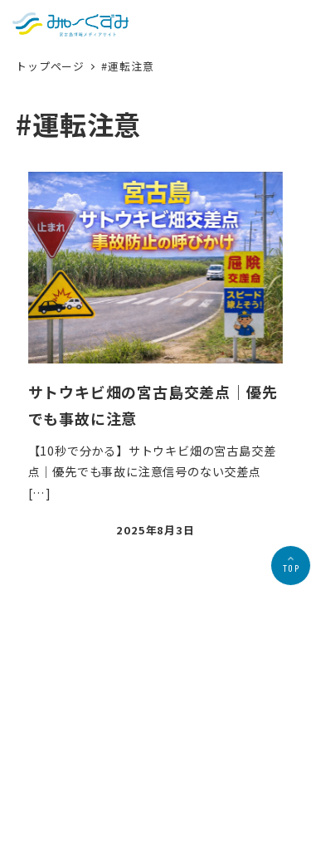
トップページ (52, 66)
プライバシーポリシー (146, 790)
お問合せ (226, 790)
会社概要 (66, 790)
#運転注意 (127, 66)
